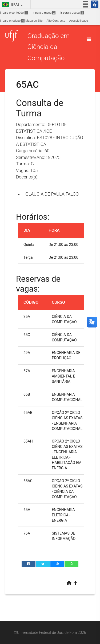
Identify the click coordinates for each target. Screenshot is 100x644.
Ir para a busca (72, 13)
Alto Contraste (56, 21)
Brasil (11, 4)
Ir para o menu (44, 13)
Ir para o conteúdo (14, 13)
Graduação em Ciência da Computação (48, 47)
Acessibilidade (78, 21)
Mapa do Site (34, 21)
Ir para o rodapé (12, 21)
